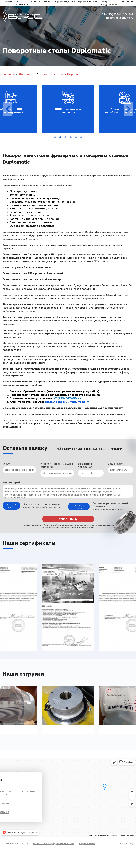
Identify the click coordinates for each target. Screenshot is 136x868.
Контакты (127, 2)
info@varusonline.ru (119, 18)
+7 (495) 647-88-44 (116, 14)
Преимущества (88, 2)
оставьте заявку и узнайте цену (67, 402)
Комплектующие (42, 2)
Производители (65, 2)
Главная (8, 2)
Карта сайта (87, 844)
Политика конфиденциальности (53, 844)
